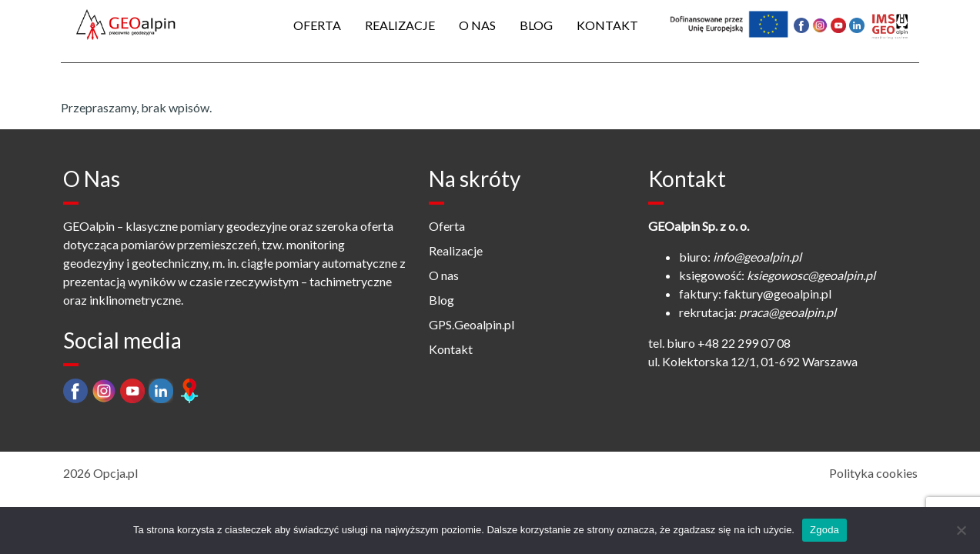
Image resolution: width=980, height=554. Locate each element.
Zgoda (824, 530)
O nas (477, 25)
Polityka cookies (873, 473)
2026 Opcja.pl (100, 473)
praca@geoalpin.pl (788, 312)
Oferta (317, 25)
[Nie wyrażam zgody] (961, 530)
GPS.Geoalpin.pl (472, 324)
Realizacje (400, 25)
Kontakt (607, 25)
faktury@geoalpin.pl (778, 294)
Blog (536, 25)
